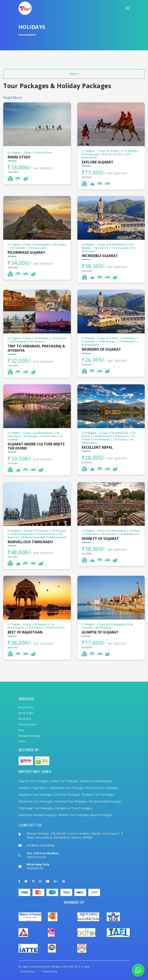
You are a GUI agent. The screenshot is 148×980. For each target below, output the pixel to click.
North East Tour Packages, (36, 801)
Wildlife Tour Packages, (74, 815)
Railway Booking (29, 736)
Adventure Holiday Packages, (38, 815)
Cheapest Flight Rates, (33, 788)
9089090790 (35, 868)
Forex (22, 741)
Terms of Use (28, 971)
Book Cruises (27, 724)
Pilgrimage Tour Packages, (36, 808)
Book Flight (26, 713)
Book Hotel (26, 707)
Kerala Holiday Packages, (106, 801)
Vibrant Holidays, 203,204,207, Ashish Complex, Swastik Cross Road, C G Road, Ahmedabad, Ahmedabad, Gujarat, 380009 (75, 836)
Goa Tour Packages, (67, 795)
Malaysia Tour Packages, (102, 788)
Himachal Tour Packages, (71, 801)
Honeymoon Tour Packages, (73, 808)
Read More (13, 98)
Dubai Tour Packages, (65, 781)
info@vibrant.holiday (41, 845)
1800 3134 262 (37, 857)
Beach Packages (101, 815)
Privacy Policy (50, 971)
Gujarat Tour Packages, (34, 781)
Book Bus (25, 719)
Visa (21, 730)
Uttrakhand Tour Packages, (67, 788)
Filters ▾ (74, 74)
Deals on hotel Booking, (96, 781)
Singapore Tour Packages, (36, 795)
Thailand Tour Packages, (98, 795)
